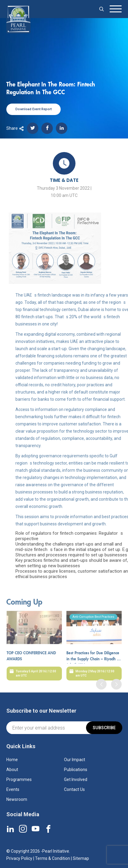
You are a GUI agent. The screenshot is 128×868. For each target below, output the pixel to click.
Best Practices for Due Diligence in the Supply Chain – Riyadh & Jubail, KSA (93, 674)
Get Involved (76, 779)
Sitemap (81, 858)
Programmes (19, 779)
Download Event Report (34, 109)
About (12, 770)
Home (12, 760)
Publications (76, 770)
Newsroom (17, 799)
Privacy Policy (19, 858)
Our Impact (75, 760)
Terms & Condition (53, 858)
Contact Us (74, 789)
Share (15, 128)
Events (13, 789)
